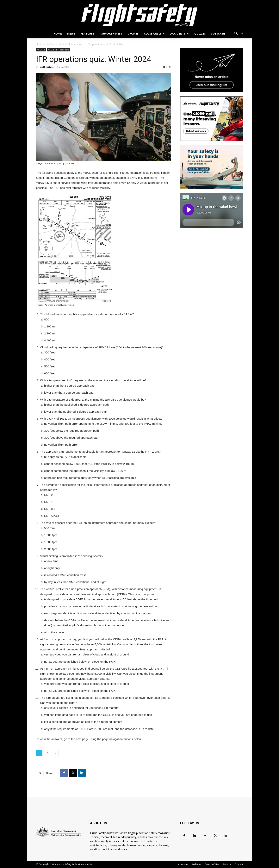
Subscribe (218, 33)
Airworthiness (111, 33)
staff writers (46, 67)
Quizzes (200, 33)
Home (58, 33)
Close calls (154, 33)
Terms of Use (212, 864)
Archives (196, 864)
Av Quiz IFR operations (71, 44)
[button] (237, 34)
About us (183, 864)
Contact (239, 864)
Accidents (180, 33)
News (71, 33)
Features (87, 33)
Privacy (227, 864)
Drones (133, 33)
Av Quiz (51, 44)
